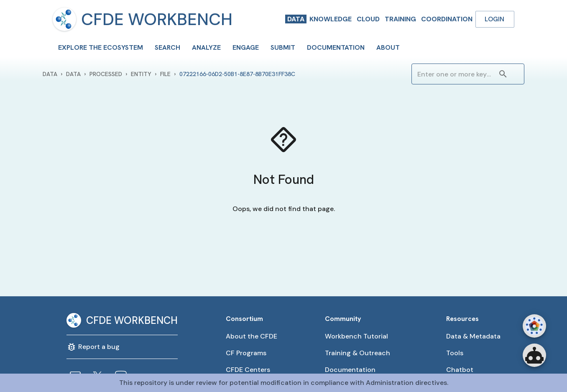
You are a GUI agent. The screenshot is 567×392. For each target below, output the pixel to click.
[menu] (64, 19)
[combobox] (455, 74)
